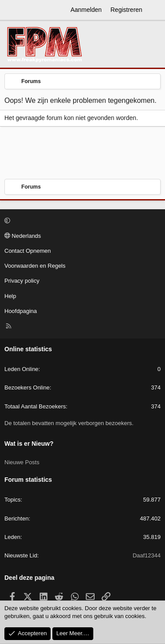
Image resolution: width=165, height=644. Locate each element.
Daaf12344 (147, 555)
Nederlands (23, 236)
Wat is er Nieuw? (29, 444)
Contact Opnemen (28, 251)
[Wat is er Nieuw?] (155, 10)
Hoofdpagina (21, 311)
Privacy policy (22, 281)
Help (10, 296)
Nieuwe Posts (22, 462)
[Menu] (11, 10)
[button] (81, 221)
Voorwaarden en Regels (35, 266)
